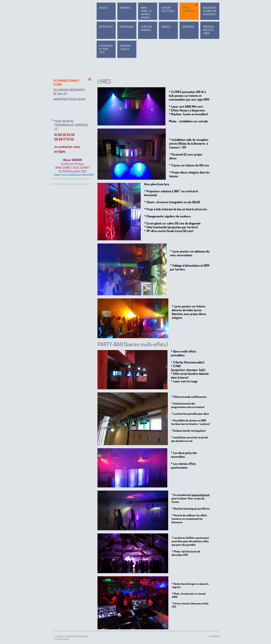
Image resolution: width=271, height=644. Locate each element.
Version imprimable (65, 636)
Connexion (214, 636)
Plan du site (83, 636)
